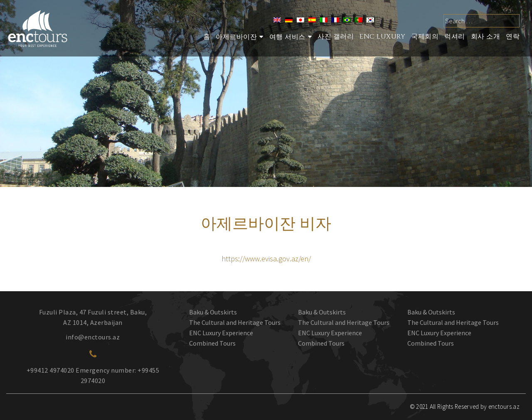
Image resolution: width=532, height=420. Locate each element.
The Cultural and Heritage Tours (235, 322)
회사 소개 (486, 37)
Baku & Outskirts (213, 312)
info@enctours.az (93, 337)
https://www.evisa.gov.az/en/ (266, 259)
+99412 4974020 (50, 370)
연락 (513, 37)
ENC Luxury (382, 37)
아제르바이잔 (236, 37)
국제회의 (425, 37)
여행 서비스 (287, 37)
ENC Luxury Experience (221, 333)
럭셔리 (455, 37)
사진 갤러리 (336, 37)
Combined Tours (212, 343)
